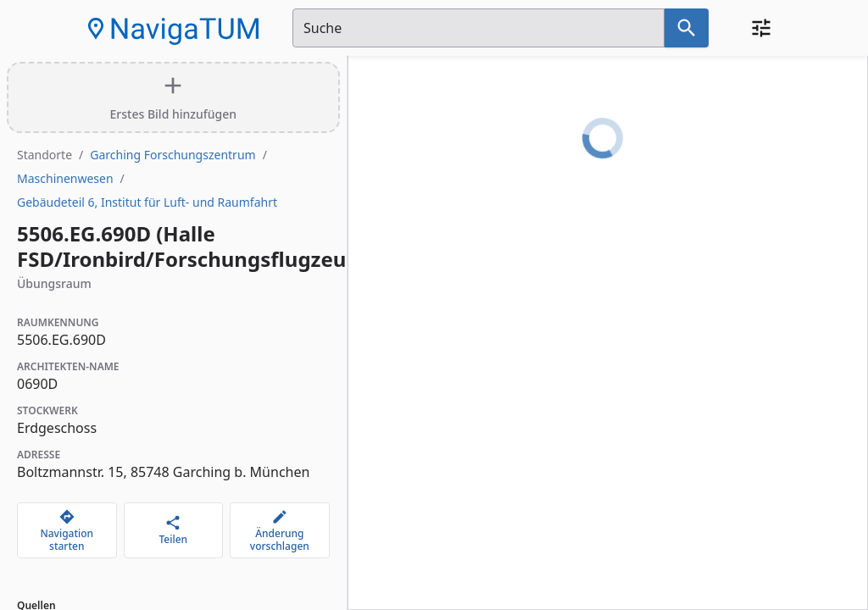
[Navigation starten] (67, 530)
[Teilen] (174, 530)
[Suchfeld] (479, 28)
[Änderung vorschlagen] (280, 530)
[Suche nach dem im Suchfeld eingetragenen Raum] (687, 28)
